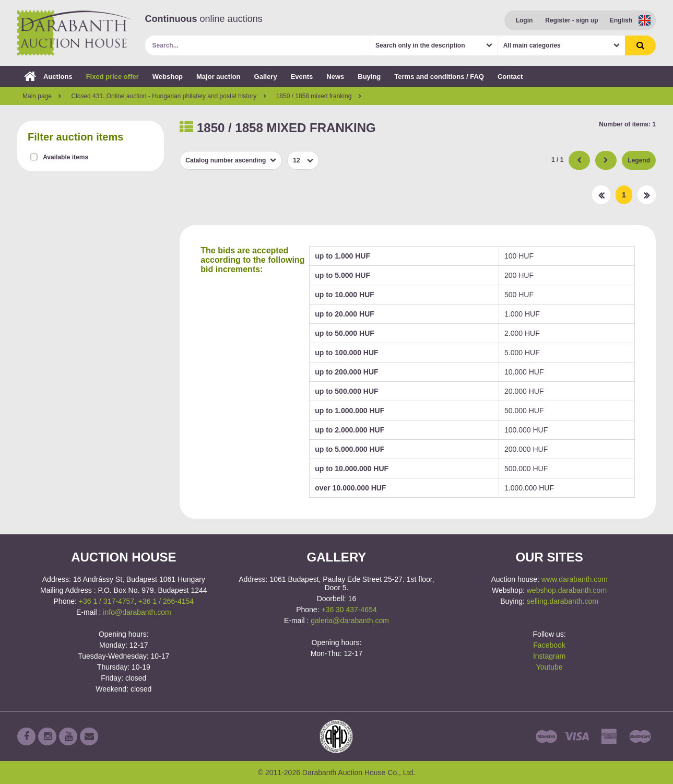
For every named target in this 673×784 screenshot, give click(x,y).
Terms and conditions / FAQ (439, 77)
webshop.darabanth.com (567, 590)
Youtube (550, 667)
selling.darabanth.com (563, 601)
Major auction (219, 77)
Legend (639, 160)
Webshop (168, 77)
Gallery (266, 77)
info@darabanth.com (137, 612)
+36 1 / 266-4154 (166, 601)
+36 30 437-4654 (349, 610)
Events (302, 77)
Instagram (549, 656)
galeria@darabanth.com (350, 621)
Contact (510, 77)
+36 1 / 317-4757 (107, 601)
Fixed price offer (113, 77)
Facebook (549, 645)
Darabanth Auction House (75, 33)
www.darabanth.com (575, 579)
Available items (66, 157)
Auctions (48, 77)
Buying (369, 77)
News (335, 77)
